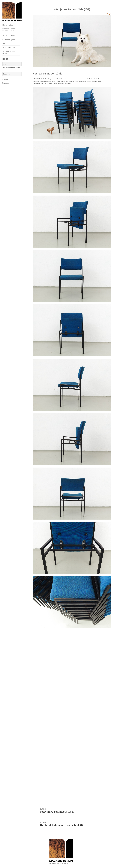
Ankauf (5, 44)
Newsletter (37, 83)
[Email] (12, 64)
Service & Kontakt (9, 47)
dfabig (66, 863)
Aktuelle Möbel (56, 81)
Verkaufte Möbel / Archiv (9, 52)
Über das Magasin (9, 40)
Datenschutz (7, 79)
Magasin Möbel (8, 25)
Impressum (6, 83)
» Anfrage (107, 14)
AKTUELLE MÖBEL (9, 36)
